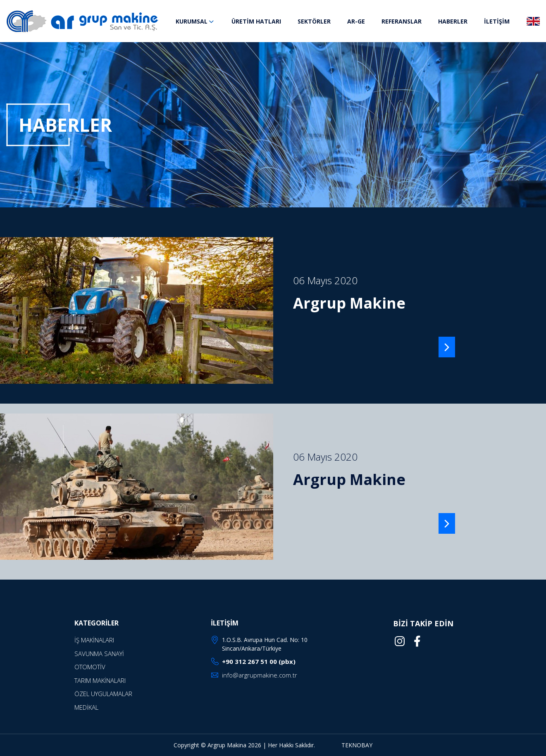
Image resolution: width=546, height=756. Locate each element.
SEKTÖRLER (314, 21)
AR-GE (356, 21)
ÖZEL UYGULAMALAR (103, 694)
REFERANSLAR (402, 21)
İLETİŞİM (497, 21)
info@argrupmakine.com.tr (260, 675)
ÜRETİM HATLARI (256, 21)
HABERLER (453, 21)
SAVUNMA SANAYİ (99, 654)
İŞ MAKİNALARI (94, 640)
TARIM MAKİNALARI (100, 680)
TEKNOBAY (357, 745)
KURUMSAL (195, 21)
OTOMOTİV (90, 667)
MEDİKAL (86, 707)
